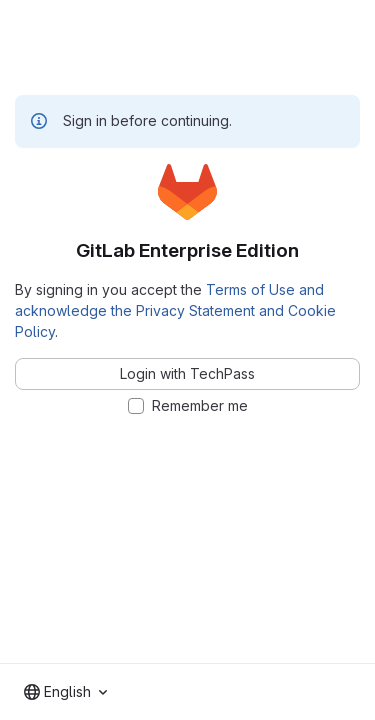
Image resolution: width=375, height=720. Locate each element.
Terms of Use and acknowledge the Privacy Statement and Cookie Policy (175, 310)
